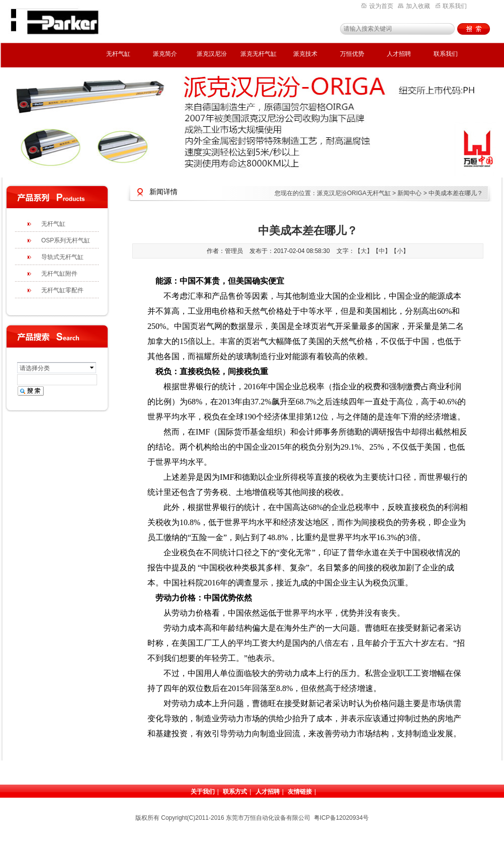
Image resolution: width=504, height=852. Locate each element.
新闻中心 (409, 193)
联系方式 (235, 792)
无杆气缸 (118, 54)
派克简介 (165, 54)
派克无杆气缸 (259, 54)
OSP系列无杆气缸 (66, 240)
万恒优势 (352, 54)
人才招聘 (399, 54)
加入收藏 (414, 6)
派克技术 (305, 54)
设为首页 (377, 6)
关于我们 (203, 792)
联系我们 (451, 6)
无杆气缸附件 (59, 274)
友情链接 (300, 792)
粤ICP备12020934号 (341, 818)
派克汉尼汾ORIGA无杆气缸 (354, 193)
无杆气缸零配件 (62, 290)
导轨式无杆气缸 (62, 257)
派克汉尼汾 (212, 54)
